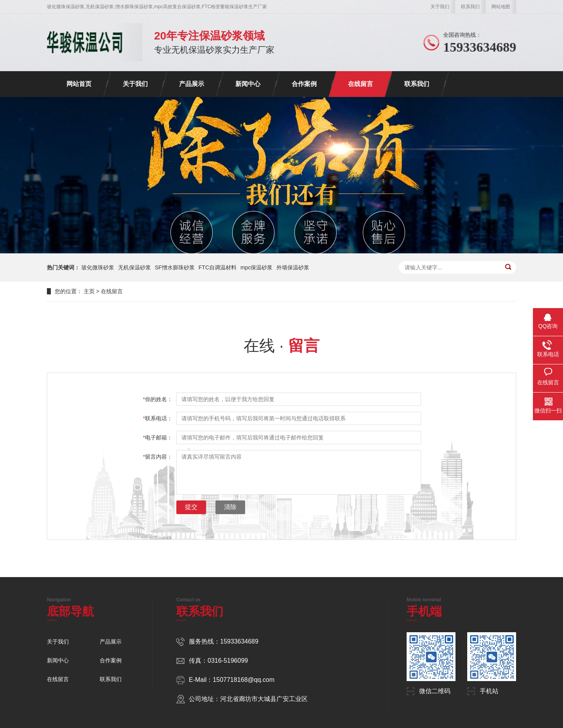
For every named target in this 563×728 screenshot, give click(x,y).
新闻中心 (248, 84)
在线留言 (360, 84)
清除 (230, 507)
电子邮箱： (158, 438)
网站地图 (501, 7)
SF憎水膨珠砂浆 (175, 267)
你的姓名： (158, 399)
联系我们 (470, 7)
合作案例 (304, 84)
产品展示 (192, 84)
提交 (191, 507)
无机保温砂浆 (134, 267)
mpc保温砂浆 (256, 267)
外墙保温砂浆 (293, 267)
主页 (89, 291)
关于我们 (440, 7)
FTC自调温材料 (218, 267)
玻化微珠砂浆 (98, 267)
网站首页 (79, 84)
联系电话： (158, 418)
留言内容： (158, 457)
